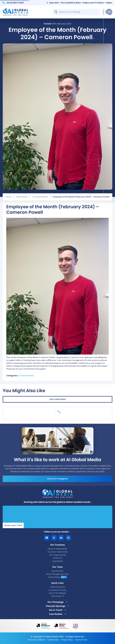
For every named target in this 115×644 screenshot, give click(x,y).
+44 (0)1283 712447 (15, 3)
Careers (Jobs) (54, 577)
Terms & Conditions (37, 640)
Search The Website (57, 593)
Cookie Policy (53, 640)
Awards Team (57, 571)
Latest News (22, 197)
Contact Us (57, 558)
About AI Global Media (57, 549)
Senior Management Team (57, 574)
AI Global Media (40, 197)
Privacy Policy (67, 640)
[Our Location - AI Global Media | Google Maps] (57, 517)
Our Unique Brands (58, 555)
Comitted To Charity (57, 590)
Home (8, 197)
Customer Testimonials (57, 552)
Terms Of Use (81, 640)
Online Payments (58, 587)
